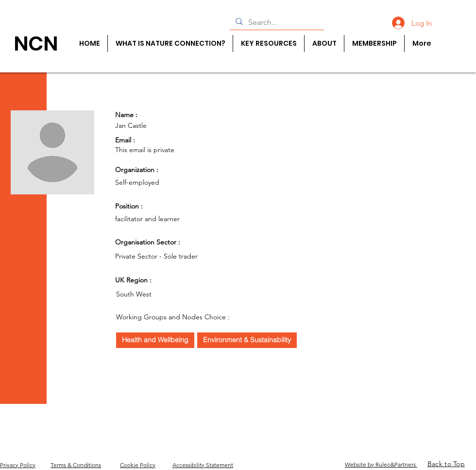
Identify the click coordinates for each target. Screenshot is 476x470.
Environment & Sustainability (247, 339)
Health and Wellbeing (155, 339)
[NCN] (36, 44)
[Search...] (276, 22)
